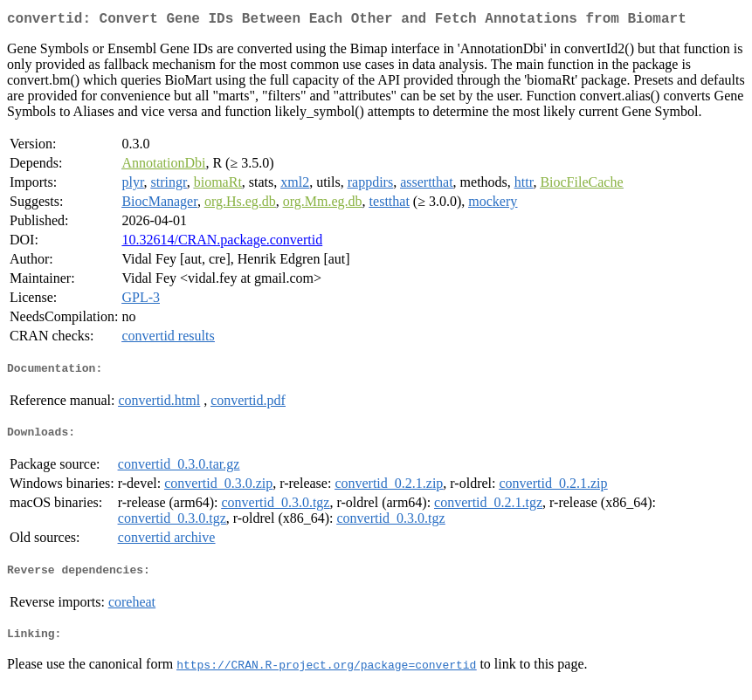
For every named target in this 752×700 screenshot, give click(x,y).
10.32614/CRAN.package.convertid (222, 243)
